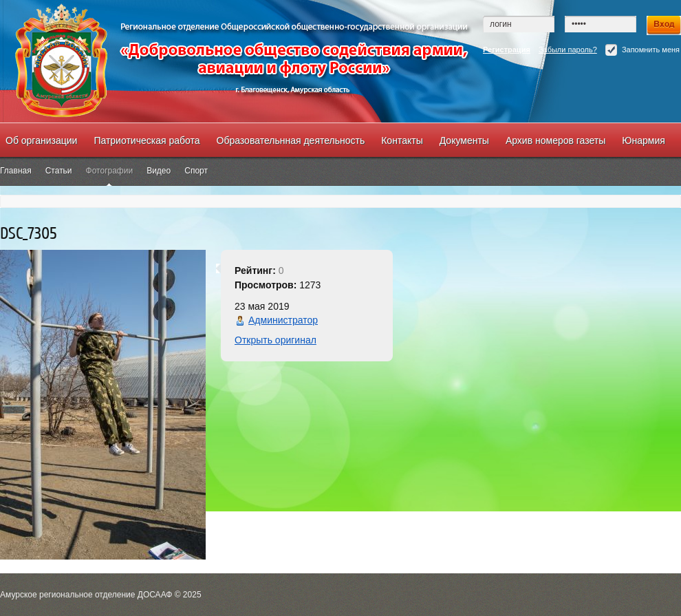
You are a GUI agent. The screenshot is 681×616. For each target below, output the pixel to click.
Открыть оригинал (275, 340)
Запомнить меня (642, 50)
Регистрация (507, 50)
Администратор (283, 320)
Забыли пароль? (568, 50)
